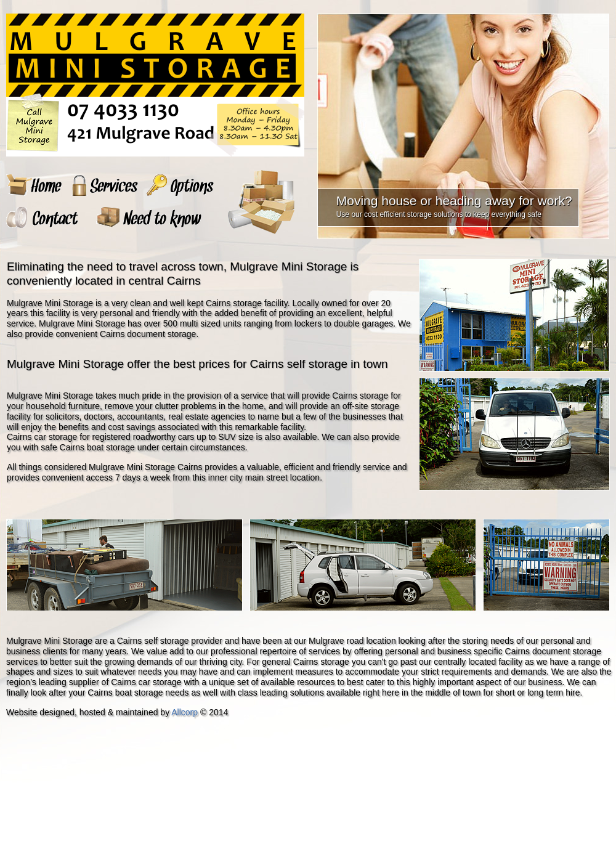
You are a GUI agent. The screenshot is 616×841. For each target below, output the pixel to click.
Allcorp (184, 712)
